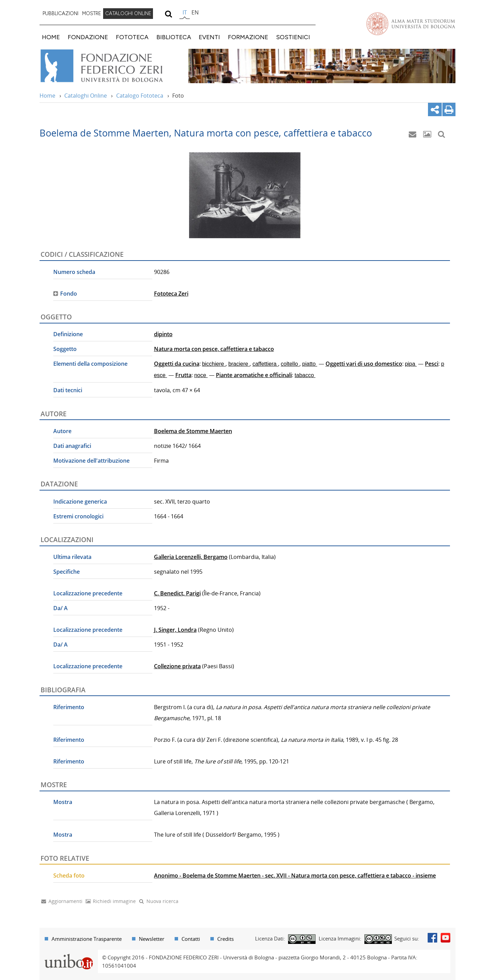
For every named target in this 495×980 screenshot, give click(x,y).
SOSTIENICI (293, 37)
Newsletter (152, 939)
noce (201, 375)
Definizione (68, 334)
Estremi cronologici (78, 516)
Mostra (63, 802)
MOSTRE (92, 13)
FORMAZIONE (248, 37)
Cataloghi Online (86, 96)
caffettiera (265, 364)
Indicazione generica (80, 502)
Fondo (69, 294)
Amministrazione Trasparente (87, 939)
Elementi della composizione (90, 364)
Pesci (432, 364)
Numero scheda (74, 272)
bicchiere (214, 364)
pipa (411, 364)
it (185, 12)
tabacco (305, 375)
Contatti (191, 939)
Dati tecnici (68, 390)
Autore (62, 431)
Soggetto (65, 349)
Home (47, 96)
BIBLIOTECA (174, 37)
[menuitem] (60, 14)
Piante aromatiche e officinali (254, 375)
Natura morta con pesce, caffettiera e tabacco (214, 349)
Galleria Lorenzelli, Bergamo (191, 557)
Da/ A (60, 608)
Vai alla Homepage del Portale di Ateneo (411, 24)
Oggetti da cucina (177, 364)
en (195, 12)
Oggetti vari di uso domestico (364, 364)
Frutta (183, 375)
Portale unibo (69, 954)
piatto (310, 364)
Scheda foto (69, 876)
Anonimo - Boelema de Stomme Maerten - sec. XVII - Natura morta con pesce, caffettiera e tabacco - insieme (295, 876)
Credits (225, 939)
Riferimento (69, 707)
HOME (51, 37)
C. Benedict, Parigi (177, 593)
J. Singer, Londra (175, 630)
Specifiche (67, 572)
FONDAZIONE (88, 37)
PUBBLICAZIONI (60, 13)
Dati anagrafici (72, 446)
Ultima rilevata (72, 557)
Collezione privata (177, 666)
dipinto (163, 334)
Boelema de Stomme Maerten (193, 431)
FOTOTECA (132, 37)
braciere (239, 364)
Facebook (432, 938)
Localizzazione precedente (88, 593)
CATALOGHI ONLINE (128, 13)
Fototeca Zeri (171, 294)
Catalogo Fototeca (140, 96)
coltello (290, 364)
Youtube (445, 938)
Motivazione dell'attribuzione (91, 461)
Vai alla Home (111, 66)
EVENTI (209, 37)
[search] (168, 14)
